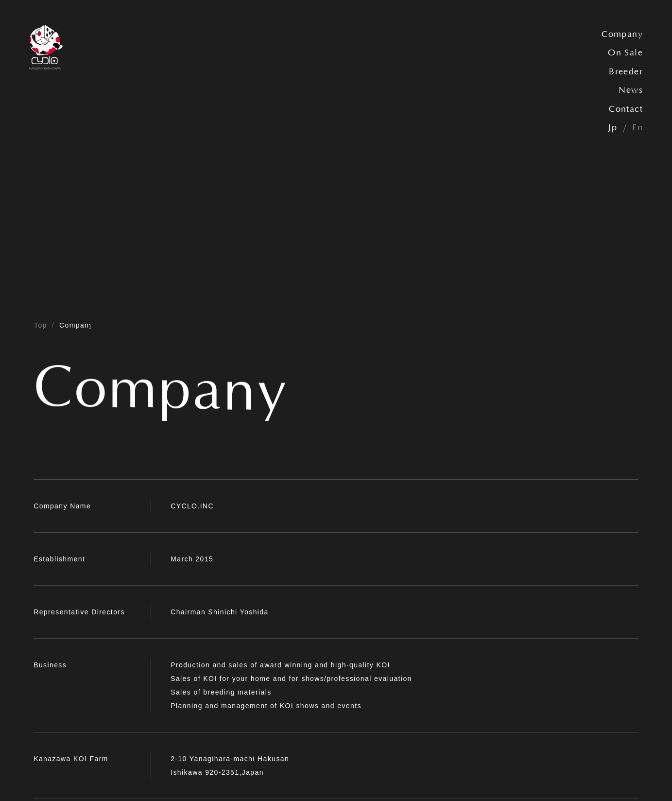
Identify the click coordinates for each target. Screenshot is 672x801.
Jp (613, 128)
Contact (626, 109)
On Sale (625, 53)
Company (622, 35)
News (631, 90)
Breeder (626, 72)
